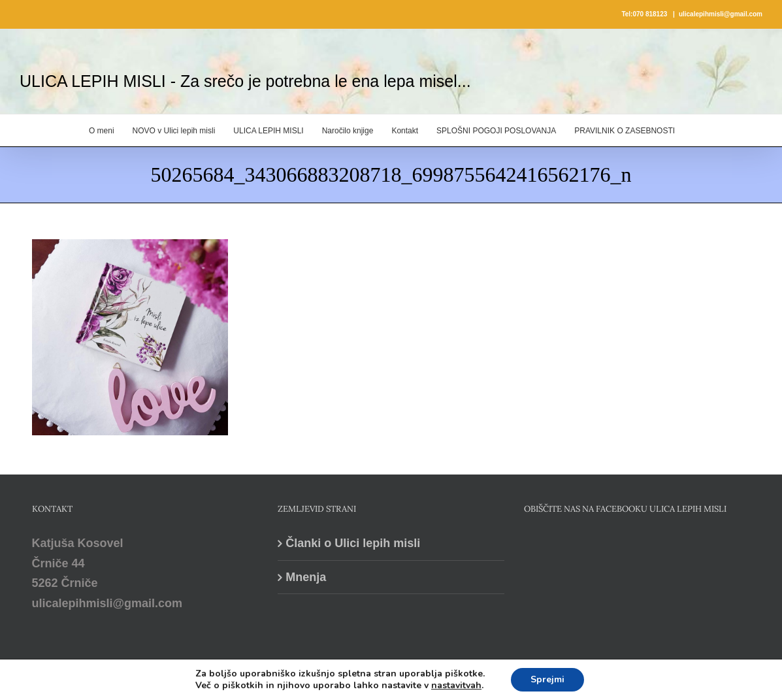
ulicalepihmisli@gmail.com (721, 14)
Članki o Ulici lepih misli (353, 543)
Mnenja (306, 577)
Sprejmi (547, 679)
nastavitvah (456, 686)
